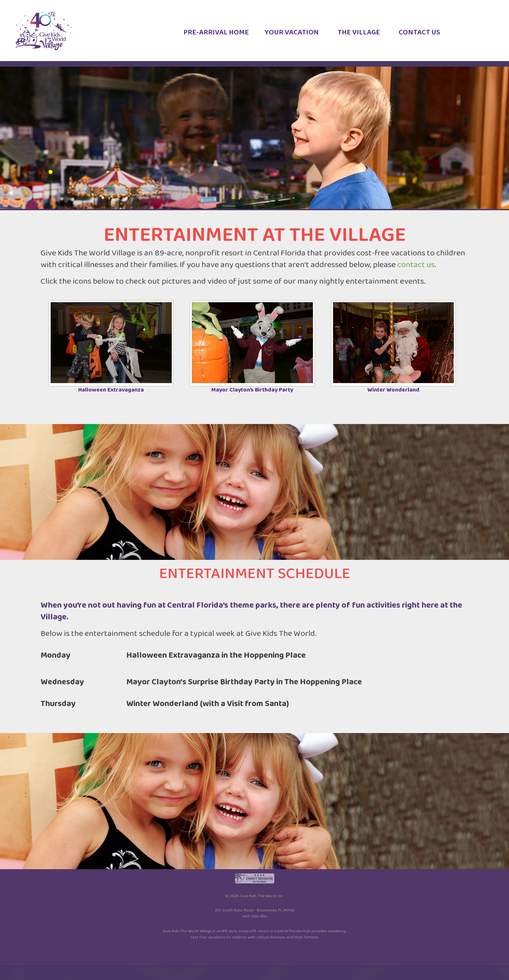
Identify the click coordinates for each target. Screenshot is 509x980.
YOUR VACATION (292, 34)
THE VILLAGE (359, 34)
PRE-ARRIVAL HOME (216, 34)
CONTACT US (419, 34)
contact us (416, 265)
